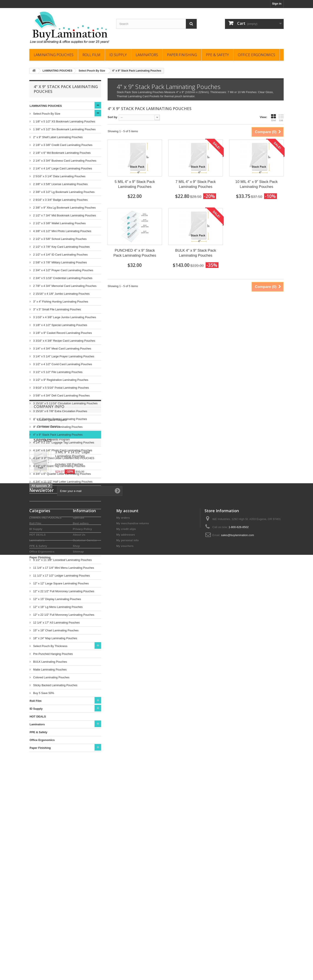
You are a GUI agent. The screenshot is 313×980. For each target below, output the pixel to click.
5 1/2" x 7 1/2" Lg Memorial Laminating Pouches (63, 497)
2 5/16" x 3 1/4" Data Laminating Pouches (59, 176)
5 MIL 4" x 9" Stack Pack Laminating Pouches (135, 184)
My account (127, 906)
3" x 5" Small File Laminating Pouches (57, 309)
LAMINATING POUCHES (54, 55)
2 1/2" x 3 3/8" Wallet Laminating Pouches (59, 223)
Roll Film (91, 55)
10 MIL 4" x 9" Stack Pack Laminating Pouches (257, 184)
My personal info (127, 936)
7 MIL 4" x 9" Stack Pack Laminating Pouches (196, 184)
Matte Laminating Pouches (50, 670)
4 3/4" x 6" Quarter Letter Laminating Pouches (62, 474)
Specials (43, 813)
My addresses (126, 930)
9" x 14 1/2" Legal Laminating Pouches (57, 552)
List (281, 118)
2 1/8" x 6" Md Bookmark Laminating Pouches (62, 153)
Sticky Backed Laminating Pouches (55, 685)
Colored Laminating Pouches (51, 677)
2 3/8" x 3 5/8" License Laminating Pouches (60, 184)
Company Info (49, 765)
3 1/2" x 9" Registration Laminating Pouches (60, 380)
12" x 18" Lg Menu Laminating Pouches (57, 607)
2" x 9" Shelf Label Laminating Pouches (57, 137)
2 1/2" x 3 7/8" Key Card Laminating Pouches (61, 247)
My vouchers (125, 941)
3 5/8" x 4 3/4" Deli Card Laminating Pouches (61, 396)
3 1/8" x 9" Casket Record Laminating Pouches (62, 333)
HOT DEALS (38, 717)
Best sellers (81, 919)
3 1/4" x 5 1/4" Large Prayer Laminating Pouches (63, 356)
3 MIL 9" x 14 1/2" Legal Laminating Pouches (72, 826)
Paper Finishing (182, 55)
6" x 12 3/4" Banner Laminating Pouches (58, 513)
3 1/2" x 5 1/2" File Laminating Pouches (57, 372)
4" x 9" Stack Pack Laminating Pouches (57, 435)
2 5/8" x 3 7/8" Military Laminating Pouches (60, 262)
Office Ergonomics (256, 55)
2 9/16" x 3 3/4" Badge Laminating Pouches (60, 200)
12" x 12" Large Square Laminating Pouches (61, 583)
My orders (123, 913)
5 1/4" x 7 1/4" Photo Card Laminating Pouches (62, 489)
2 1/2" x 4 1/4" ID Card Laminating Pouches (60, 255)
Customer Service (48, 783)
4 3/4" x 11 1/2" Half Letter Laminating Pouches (62, 482)
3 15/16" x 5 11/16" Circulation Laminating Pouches (65, 403)
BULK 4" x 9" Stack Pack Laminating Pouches (196, 253)
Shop (76, 941)
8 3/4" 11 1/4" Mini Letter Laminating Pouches (61, 529)
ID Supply (118, 55)
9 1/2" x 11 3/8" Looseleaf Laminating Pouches (62, 560)
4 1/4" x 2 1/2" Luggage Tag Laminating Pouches (63, 442)
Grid (273, 118)
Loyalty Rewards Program (53, 796)
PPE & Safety (217, 55)
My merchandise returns (133, 919)
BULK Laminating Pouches (50, 662)
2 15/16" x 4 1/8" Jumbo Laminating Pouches (61, 294)
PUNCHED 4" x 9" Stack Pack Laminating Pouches (135, 253)
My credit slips (126, 924)
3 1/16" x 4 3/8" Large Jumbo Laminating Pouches (64, 317)
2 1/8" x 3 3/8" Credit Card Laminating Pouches (62, 145)
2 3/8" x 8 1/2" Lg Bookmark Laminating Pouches (63, 192)
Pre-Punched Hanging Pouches (53, 654)
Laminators (147, 55)
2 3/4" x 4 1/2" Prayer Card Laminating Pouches (63, 270)
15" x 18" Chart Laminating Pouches (55, 630)
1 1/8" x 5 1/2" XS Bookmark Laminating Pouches (64, 121)
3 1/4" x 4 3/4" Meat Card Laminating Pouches (62, 349)
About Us (79, 930)
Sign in (277, 4)
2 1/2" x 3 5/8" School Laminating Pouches (59, 239)
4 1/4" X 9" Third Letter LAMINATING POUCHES (63, 458)
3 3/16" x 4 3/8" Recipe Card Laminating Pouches (64, 341)
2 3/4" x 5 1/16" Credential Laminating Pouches (62, 278)
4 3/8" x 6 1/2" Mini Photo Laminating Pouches (62, 231)
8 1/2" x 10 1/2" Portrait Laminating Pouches (61, 521)
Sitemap (78, 947)
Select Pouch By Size (46, 114)
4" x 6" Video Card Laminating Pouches (57, 427)
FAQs (40, 790)
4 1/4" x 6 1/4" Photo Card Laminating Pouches (62, 450)
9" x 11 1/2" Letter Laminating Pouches (57, 544)
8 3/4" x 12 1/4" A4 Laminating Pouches (58, 536)
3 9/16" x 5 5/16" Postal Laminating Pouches (61, 388)
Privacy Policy (82, 924)
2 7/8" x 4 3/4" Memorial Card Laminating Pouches (64, 286)
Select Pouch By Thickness (50, 646)
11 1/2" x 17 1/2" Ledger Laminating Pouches (61, 576)
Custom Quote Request (52, 777)
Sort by (112, 117)
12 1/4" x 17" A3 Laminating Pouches (56, 623)
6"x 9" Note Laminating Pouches (53, 505)
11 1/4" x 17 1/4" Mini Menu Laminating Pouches (63, 568)
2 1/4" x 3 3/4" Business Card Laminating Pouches (64, 161)
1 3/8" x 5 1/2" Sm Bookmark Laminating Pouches (64, 129)
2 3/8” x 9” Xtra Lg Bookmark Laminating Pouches (64, 208)
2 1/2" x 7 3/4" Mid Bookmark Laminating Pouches (64, 215)
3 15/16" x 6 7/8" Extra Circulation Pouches (60, 411)
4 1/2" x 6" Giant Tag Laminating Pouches (59, 466)
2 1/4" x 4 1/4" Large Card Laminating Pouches (62, 168)
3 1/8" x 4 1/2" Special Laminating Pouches (60, 325)
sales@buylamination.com (238, 930)
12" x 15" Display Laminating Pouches (57, 599)
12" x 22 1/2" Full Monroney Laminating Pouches (63, 591)
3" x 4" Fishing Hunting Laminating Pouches (60, 302)
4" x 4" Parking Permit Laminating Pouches (60, 419)
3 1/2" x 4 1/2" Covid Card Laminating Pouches (62, 364)
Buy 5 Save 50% (43, 693)
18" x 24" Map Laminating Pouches (55, 638)
